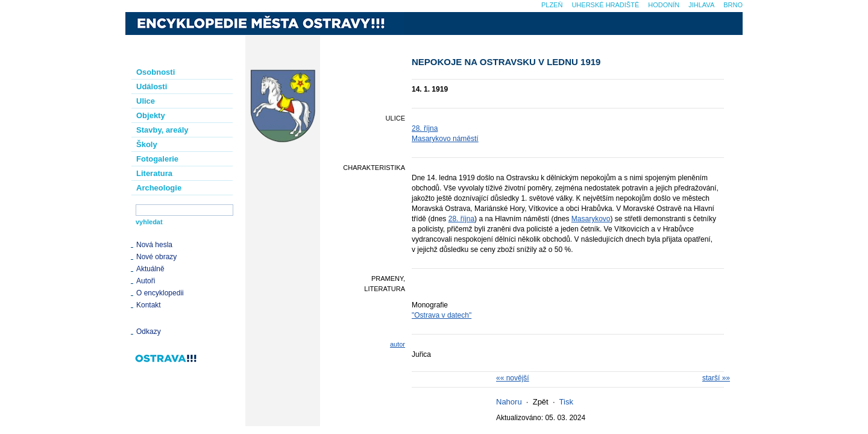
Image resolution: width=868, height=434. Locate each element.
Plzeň (552, 5)
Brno (733, 5)
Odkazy (149, 332)
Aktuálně (150, 269)
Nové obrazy (156, 257)
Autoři (146, 281)
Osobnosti (156, 72)
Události (152, 86)
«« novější (513, 378)
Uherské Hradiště (605, 5)
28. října (425, 128)
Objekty (151, 115)
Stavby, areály (162, 130)
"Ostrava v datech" (442, 315)
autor (398, 344)
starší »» (716, 378)
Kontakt (149, 305)
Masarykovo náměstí (445, 139)
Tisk (566, 402)
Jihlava (701, 5)
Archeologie (159, 188)
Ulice (146, 101)
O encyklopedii (160, 293)
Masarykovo (591, 219)
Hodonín (664, 5)
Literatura (154, 173)
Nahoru (509, 402)
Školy (147, 144)
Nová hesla (154, 245)
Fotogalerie (157, 159)
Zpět (541, 402)
